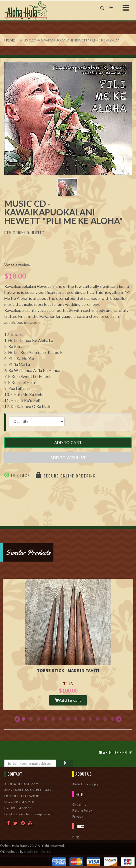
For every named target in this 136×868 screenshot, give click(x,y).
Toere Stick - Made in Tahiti (68, 670)
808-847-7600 (24, 802)
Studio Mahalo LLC (38, 852)
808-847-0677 (21, 808)
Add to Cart (68, 442)
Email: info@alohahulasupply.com (28, 814)
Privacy (78, 816)
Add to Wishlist (68, 458)
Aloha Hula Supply (85, 784)
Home (10, 40)
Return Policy (82, 810)
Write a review (17, 265)
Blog (76, 837)
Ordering (79, 804)
